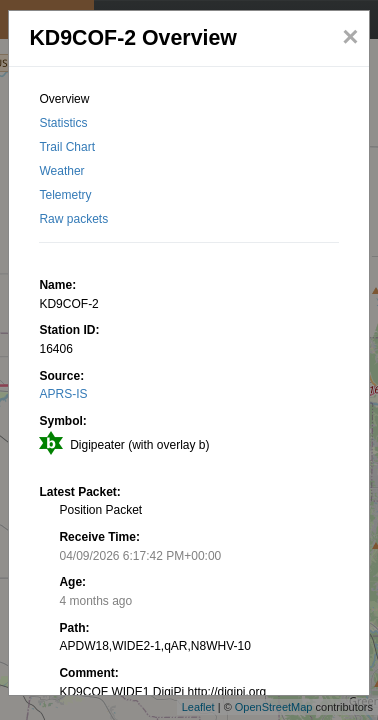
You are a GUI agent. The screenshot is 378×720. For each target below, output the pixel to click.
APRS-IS (63, 394)
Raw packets (73, 219)
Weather (61, 171)
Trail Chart (67, 147)
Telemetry (65, 195)
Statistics (63, 123)
